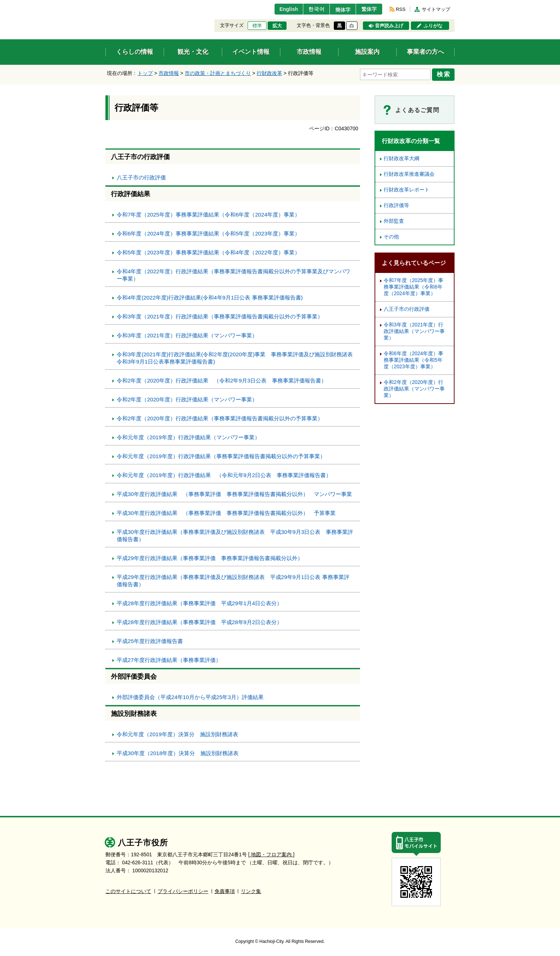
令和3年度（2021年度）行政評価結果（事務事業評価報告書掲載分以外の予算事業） (220, 315)
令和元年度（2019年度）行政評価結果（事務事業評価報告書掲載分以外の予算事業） (221, 455)
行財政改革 (269, 73)
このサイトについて (128, 890)
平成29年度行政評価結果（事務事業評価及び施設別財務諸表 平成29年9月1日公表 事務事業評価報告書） (233, 580)
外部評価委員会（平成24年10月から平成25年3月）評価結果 (190, 696)
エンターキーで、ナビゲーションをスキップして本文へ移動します (106, 5)
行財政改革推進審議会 (409, 173)
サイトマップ (436, 9)
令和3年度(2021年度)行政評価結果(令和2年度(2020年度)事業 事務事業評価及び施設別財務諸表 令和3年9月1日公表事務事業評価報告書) (237, 357)
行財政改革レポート (407, 189)
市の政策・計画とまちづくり (218, 73)
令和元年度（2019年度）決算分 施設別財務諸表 (177, 733)
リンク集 (251, 890)
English (281, 9)
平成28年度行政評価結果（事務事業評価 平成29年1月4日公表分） (199, 602)
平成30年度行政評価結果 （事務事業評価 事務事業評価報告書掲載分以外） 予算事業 (226, 512)
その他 (391, 236)
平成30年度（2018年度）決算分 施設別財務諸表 (178, 752)
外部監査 (394, 220)
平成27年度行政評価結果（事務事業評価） (169, 659)
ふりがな (433, 26)
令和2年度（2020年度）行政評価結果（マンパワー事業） (187, 398)
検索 (444, 74)
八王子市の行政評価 (141, 176)
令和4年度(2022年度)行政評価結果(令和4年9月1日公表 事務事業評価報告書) (210, 296)
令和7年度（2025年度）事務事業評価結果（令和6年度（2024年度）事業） (208, 213)
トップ (145, 73)
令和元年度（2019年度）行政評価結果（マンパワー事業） (188, 436)
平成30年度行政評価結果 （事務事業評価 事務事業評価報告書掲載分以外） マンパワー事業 (234, 493)
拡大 (277, 26)
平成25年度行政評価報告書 (150, 640)
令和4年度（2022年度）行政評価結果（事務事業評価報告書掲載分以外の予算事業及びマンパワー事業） (233, 274)
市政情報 (169, 73)
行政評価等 (396, 204)
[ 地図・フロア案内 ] (271, 854)
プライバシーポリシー (183, 890)
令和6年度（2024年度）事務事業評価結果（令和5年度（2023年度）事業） (208, 232)
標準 (257, 26)
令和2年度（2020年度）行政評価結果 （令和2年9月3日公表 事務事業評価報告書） (222, 379)
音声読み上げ (389, 26)
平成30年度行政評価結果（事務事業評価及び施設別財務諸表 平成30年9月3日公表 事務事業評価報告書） (235, 534)
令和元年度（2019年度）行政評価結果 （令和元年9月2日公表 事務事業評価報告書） (224, 474)
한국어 (310, 9)
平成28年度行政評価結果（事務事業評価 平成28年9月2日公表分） (199, 621)
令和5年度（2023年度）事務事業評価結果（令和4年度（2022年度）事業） (208, 251)
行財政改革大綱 (401, 157)
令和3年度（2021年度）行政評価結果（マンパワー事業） (187, 334)
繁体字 (368, 9)
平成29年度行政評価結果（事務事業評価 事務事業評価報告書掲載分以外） (210, 557)
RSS (401, 9)
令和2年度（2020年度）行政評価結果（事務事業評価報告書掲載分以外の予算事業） (220, 417)
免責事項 (225, 890)
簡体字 (339, 10)
